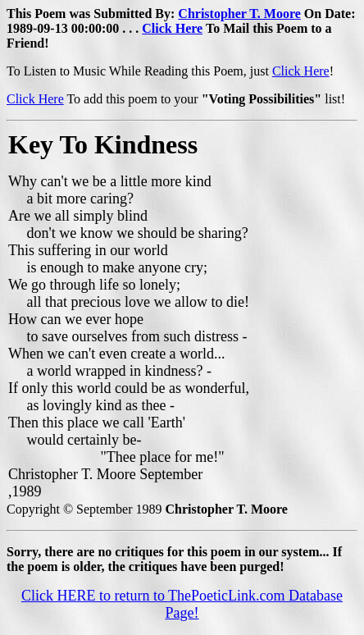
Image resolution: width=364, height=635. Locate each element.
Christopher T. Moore (239, 14)
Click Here (172, 28)
